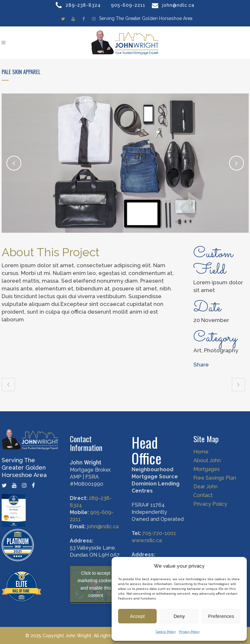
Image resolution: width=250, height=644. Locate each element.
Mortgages (207, 465)
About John (207, 457)
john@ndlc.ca (178, 5)
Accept (137, 616)
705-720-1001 (159, 529)
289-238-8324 (83, 5)
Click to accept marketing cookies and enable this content (96, 581)
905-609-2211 (128, 5)
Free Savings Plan (215, 474)
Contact (203, 492)
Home (201, 448)
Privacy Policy (189, 632)
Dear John (205, 483)
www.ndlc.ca (147, 537)
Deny (179, 616)
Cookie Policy (166, 632)
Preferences (221, 616)
